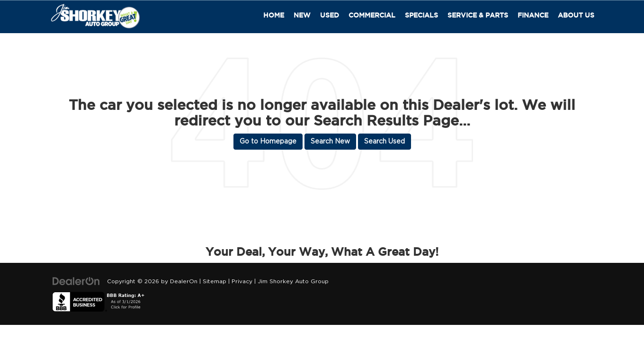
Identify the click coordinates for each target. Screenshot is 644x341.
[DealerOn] (76, 281)
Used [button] (330, 15)
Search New (330, 142)
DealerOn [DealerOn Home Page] (184, 281)
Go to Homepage (268, 142)
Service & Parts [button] (478, 15)
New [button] (302, 15)
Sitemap (215, 281)
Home (274, 15)
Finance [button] (533, 15)
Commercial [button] (372, 15)
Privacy (242, 281)
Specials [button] (421, 15)
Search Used (385, 142)
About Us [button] (576, 15)
